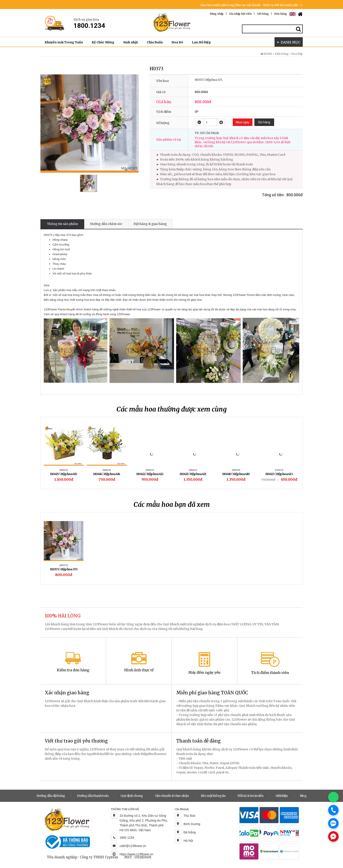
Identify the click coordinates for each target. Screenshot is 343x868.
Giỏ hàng (263, 14)
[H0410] (236, 470)
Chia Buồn (155, 42)
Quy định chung (132, 796)
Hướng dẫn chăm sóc (106, 224)
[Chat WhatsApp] (333, 797)
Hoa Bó (177, 42)
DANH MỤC (289, 42)
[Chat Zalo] (333, 823)
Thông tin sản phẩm (62, 224)
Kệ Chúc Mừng (103, 42)
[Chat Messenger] (333, 836)
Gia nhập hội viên (240, 14)
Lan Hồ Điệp (201, 42)
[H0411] (193, 470)
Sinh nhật (131, 42)
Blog (303, 796)
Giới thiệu (282, 796)
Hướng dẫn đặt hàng (51, 796)
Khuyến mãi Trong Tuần (64, 42)
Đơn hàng (281, 14)
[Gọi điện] (333, 810)
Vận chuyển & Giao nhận (172, 796)
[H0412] (150, 470)
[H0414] (107, 470)
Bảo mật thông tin (213, 796)
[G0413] (279, 470)
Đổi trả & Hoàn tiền (250, 796)
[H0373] (64, 565)
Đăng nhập (217, 14)
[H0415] (64, 470)
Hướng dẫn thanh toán (93, 796)
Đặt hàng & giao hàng (150, 224)
